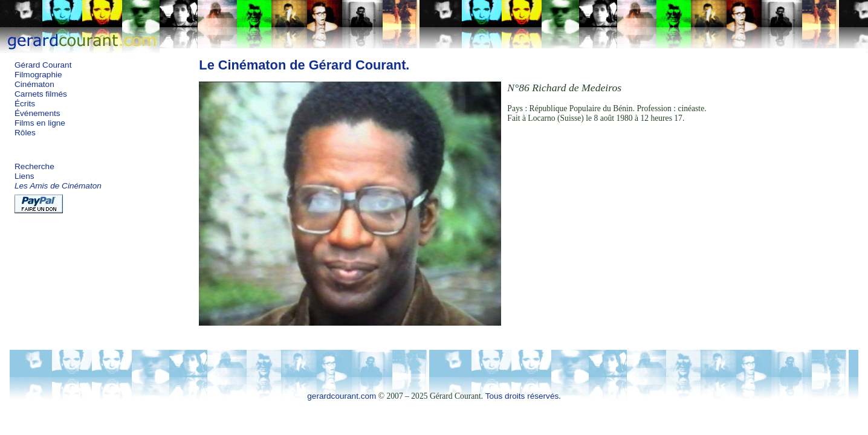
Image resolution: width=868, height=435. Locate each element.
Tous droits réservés (522, 396)
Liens (24, 176)
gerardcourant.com (342, 396)
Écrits (25, 104)
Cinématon (34, 84)
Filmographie (38, 75)
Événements (37, 113)
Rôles (25, 133)
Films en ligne (40, 123)
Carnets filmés (41, 94)
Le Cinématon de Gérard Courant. (304, 65)
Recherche (34, 166)
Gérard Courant (43, 65)
